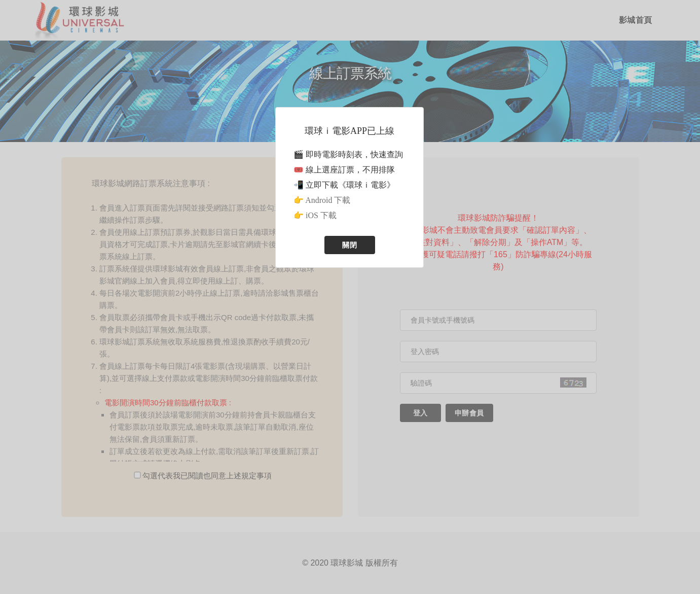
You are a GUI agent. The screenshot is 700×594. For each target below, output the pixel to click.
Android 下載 (328, 200)
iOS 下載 (321, 215)
